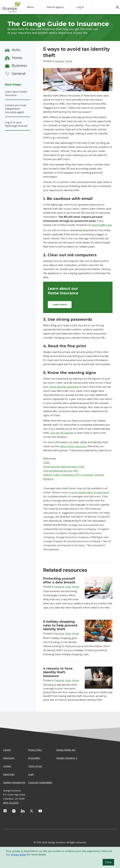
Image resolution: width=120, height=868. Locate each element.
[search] (116, 7)
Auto (16, 50)
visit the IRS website (62, 433)
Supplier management (14, 782)
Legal (31, 774)
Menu (30, 7)
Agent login (9, 774)
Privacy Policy (35, 750)
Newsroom (9, 758)
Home (17, 58)
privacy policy (19, 855)
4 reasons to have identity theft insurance (58, 672)
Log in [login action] (80, 7)
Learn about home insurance (16, 93)
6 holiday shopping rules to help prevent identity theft (60, 625)
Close (108, 862)
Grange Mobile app (66, 750)
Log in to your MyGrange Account (16, 124)
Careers (7, 750)
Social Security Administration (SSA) (64, 467)
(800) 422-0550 (11, 803)
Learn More (60, 305)
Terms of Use (35, 766)
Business (19, 65)
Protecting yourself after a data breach (59, 580)
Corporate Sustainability (40, 782)
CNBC (47, 463)
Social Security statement (64, 387)
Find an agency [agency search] (55, 7)
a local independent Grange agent (89, 492)
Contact (7, 766)
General (19, 73)
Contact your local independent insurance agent (16, 109)
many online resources (73, 446)
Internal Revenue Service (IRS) (61, 471)
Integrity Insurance (66, 758)
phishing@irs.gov (102, 225)
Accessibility (34, 758)
